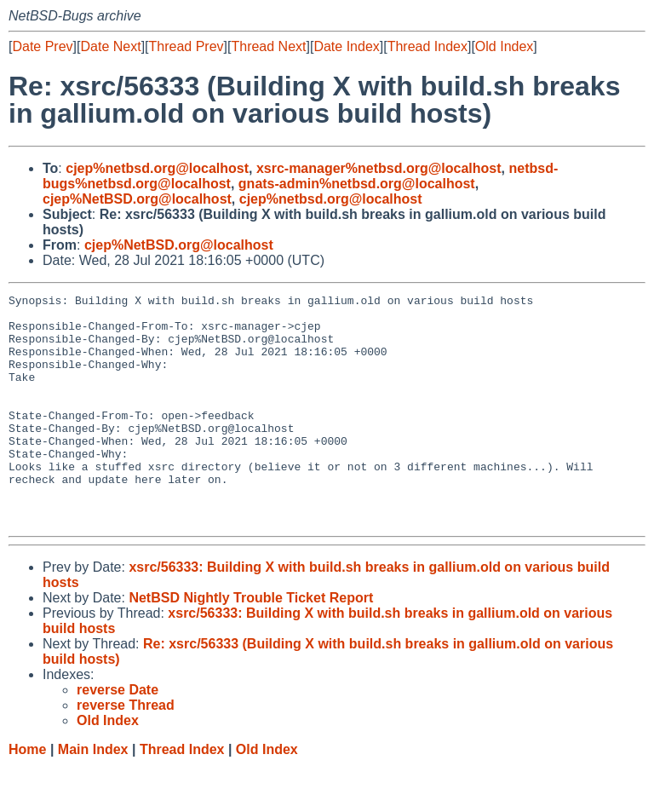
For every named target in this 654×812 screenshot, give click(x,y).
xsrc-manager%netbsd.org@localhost (379, 168)
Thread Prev (186, 46)
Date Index (346, 46)
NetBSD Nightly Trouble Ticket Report (251, 644)
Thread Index (427, 46)
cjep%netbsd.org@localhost (157, 168)
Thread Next (268, 46)
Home (27, 795)
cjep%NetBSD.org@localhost (137, 199)
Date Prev (42, 46)
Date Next (110, 46)
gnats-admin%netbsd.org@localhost (357, 184)
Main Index (93, 795)
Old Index (504, 46)
